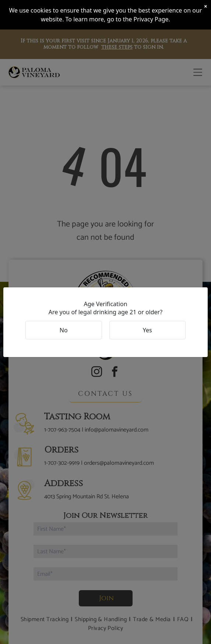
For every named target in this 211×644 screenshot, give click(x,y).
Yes (147, 330)
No (64, 330)
